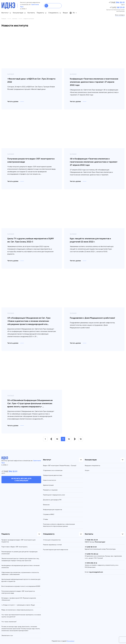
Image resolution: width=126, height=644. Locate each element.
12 (69, 439)
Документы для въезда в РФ (52, 500)
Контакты (31, 13)
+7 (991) (91, 563)
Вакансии (46, 505)
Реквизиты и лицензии (50, 490)
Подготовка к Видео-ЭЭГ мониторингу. (15, 547)
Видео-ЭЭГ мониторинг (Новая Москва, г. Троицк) (60, 465)
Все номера (120, 15)
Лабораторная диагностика (53, 475)
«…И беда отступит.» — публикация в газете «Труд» (18, 605)
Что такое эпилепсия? (9, 622)
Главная (4, 19)
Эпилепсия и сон (7, 635)
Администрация (48, 485)
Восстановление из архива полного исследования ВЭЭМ (21, 586)
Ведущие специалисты (92, 465)
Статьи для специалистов (52, 540)
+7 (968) (117, 3)
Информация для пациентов (53, 510)
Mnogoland (71, 641)
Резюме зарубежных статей (52, 545)
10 (57, 439)
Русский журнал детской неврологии (56, 550)
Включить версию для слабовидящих (21, 480)
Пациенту (40, 13)
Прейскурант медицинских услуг (54, 495)
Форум (65, 13)
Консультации (18, 13)
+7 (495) (117, 8)
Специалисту (53, 13)
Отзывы (46, 519)
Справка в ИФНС (49, 514)
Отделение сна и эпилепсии (53, 470)
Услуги (87, 470)
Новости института (50, 480)
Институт (5, 13)
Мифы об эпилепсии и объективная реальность (17, 610)
